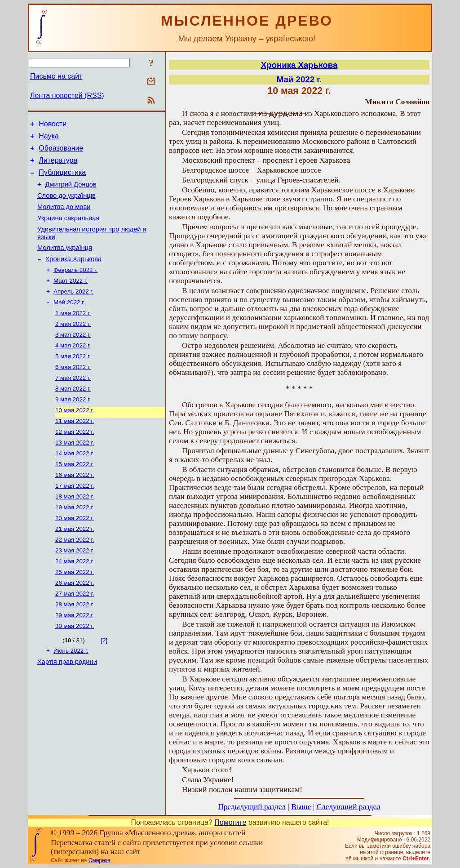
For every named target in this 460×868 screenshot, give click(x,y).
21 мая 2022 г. (75, 568)
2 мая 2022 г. (73, 345)
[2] (104, 687)
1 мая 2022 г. (73, 334)
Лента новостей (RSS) (67, 96)
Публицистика (62, 179)
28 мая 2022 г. (75, 649)
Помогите (230, 822)
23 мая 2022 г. (75, 591)
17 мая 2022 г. (75, 521)
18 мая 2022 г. (75, 532)
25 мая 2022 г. (75, 614)
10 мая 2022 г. (75, 439)
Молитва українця (65, 263)
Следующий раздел (349, 807)
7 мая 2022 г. (73, 404)
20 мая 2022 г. (75, 556)
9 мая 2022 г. (73, 427)
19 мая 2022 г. (75, 544)
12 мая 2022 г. (75, 462)
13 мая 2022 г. (75, 474)
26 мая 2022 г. (75, 626)
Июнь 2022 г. (71, 698)
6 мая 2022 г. (73, 392)
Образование (61, 152)
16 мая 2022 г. (75, 509)
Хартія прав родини (67, 711)
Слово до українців (66, 205)
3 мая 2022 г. (73, 357)
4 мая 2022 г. (73, 369)
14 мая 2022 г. (75, 486)
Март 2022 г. (71, 299)
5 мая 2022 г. (73, 381)
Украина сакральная (68, 230)
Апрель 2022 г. (73, 310)
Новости (53, 125)
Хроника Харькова (74, 275)
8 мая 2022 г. (73, 416)
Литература (58, 166)
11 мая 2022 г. (75, 451)
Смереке (100, 860)
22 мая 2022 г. (75, 579)
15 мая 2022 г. (75, 497)
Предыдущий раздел (252, 807)
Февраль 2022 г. (75, 287)
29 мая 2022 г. (75, 661)
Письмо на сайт (56, 76)
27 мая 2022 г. (75, 638)
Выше (301, 807)
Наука (49, 139)
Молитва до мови (64, 218)
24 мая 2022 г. (75, 603)
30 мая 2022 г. (75, 673)
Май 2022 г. (69, 322)
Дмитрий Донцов (71, 192)
